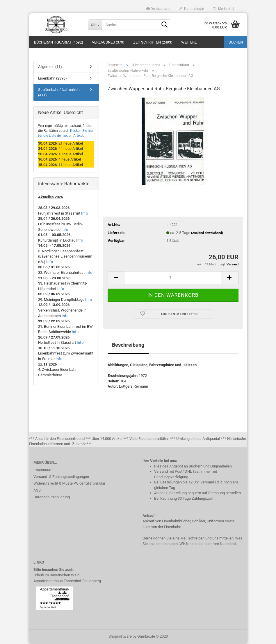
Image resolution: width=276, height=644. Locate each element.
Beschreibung (128, 345)
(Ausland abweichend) (207, 233)
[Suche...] (95, 25)
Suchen (236, 42)
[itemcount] (173, 278)
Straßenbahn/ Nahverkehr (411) (59, 92)
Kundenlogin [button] (192, 9)
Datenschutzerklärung (52, 497)
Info (84, 213)
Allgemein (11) (50, 67)
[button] (158, 9)
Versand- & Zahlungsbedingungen (61, 477)
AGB (37, 490)
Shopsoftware (120, 636)
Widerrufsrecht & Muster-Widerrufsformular (69, 483)
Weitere (189, 42)
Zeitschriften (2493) (153, 42)
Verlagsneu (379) (108, 42)
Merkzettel (224, 9)
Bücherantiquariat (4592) (59, 42)
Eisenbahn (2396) (52, 78)
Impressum (43, 470)
